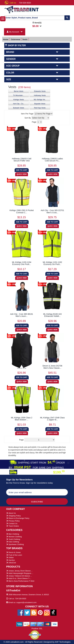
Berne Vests (19, 91)
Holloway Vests (40, 95)
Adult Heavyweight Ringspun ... (20, 573)
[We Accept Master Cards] (47, 624)
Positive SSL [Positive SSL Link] (37, 629)
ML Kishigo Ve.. (40, 100)
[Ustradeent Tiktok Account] (53, 612)
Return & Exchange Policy (18, 518)
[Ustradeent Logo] (22, 9)
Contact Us (12, 523)
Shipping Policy (14, 516)
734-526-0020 (25, 3)
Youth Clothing (13, 539)
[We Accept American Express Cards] (19, 624)
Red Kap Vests (40, 108)
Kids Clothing (13, 542)
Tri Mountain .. (19, 95)
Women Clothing (14, 537)
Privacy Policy (13, 521)
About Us (11, 513)
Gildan (10, 558)
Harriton (11, 560)
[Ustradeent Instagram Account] (47, 612)
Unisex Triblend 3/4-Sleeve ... (19, 576)
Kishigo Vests (19, 100)
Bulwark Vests (19, 108)
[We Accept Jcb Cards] (40, 624)
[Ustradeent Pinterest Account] (40, 612)
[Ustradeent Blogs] (34, 612)
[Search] (67, 18)
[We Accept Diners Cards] (34, 624)
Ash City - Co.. (19, 104)
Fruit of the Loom (14, 555)
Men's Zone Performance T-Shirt (20, 581)
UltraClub (11, 563)
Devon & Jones (13, 552)
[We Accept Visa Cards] (55, 624)
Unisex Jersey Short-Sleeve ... (19, 571)
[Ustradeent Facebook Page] (21, 612)
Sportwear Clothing (15, 544)
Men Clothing (13, 534)
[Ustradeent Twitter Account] (27, 612)
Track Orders (13, 526)
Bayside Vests (40, 104)
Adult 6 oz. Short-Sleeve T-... (19, 578)
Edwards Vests (40, 91)
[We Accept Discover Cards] (27, 624)
